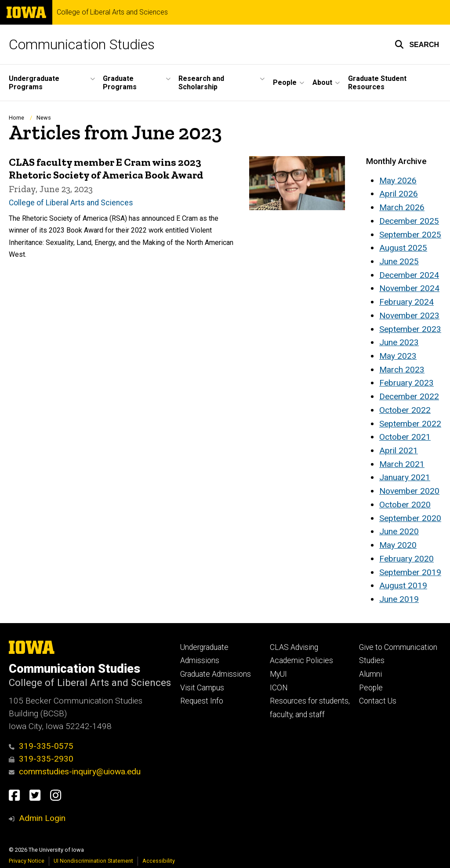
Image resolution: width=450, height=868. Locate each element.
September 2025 (410, 235)
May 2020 (398, 545)
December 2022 (409, 396)
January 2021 (405, 477)
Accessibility (159, 861)
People (371, 688)
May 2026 (398, 181)
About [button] (322, 82)
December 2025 (409, 221)
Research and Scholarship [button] (201, 83)
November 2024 (409, 288)
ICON (279, 688)
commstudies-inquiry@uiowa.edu (75, 771)
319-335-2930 (41, 759)
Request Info (202, 701)
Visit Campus (202, 688)
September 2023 (410, 329)
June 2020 (399, 531)
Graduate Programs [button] (120, 83)
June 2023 (399, 342)
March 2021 (402, 464)
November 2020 (409, 491)
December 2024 (409, 275)
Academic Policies (301, 660)
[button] (417, 44)
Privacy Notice (27, 861)
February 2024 (406, 302)
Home (16, 118)
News (44, 118)
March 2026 (402, 207)
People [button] (285, 82)
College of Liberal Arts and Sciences (112, 12)
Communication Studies (82, 44)
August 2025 (403, 248)
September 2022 (410, 424)
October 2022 (405, 410)
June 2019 (399, 599)
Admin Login (42, 818)
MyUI (278, 674)
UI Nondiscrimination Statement (93, 861)
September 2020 (410, 518)
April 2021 (399, 450)
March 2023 (402, 370)
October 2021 (405, 437)
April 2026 (399, 194)
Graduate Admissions (216, 674)
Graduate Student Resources (377, 83)
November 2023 (409, 315)
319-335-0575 (41, 746)
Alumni (370, 674)
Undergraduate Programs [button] (34, 83)
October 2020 (405, 505)
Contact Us (378, 701)
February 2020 (406, 559)
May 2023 (398, 356)
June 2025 (399, 261)
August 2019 (403, 585)
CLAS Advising (294, 647)
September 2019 (410, 572)
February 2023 (406, 383)
